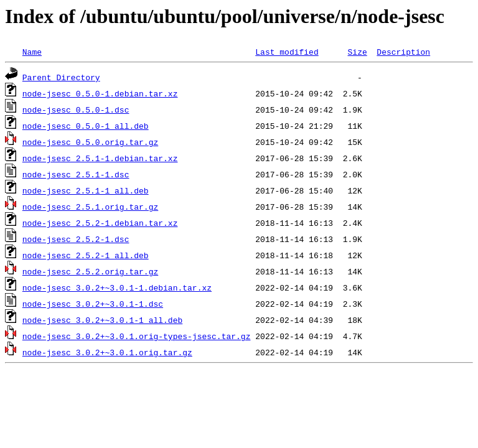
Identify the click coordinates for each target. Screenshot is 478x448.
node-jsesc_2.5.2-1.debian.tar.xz (100, 223)
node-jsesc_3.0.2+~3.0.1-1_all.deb (102, 320)
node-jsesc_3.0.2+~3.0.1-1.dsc (93, 304)
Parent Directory (61, 77)
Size (357, 52)
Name (32, 52)
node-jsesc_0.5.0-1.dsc (76, 110)
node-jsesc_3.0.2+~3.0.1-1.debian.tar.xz (117, 287)
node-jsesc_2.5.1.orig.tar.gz (90, 207)
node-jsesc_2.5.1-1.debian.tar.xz (100, 158)
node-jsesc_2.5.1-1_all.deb (86, 190)
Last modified (287, 52)
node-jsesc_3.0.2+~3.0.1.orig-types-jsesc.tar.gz (137, 336)
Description (403, 52)
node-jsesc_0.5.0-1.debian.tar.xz (100, 93)
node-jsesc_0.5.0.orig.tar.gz (90, 142)
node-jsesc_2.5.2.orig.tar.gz (90, 271)
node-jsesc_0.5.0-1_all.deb (86, 126)
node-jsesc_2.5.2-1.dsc (76, 239)
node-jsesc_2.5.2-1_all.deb (86, 255)
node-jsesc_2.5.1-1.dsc (76, 174)
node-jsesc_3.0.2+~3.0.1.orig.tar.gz (107, 352)
